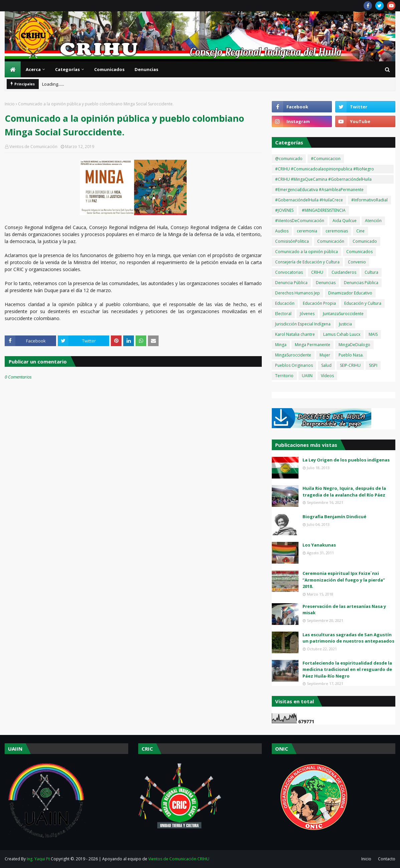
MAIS (373, 334)
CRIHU (317, 272)
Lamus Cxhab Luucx (342, 334)
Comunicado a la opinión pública (307, 252)
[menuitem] (13, 69)
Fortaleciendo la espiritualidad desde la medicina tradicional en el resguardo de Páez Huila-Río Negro (347, 669)
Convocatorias (289, 272)
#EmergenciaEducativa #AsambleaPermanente (319, 190)
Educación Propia (319, 303)
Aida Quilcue (345, 221)
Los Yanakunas (319, 545)
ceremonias (337, 231)
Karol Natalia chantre (295, 334)
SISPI (373, 365)
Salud (326, 365)
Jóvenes (307, 314)
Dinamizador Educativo (350, 293)
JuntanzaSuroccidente (343, 314)
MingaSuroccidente (293, 355)
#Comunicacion (326, 159)
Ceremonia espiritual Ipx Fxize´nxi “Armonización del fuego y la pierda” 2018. (344, 580)
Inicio (10, 104)
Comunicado (365, 241)
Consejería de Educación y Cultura (307, 262)
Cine (360, 231)
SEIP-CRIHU (350, 365)
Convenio (357, 262)
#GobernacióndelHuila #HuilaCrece (309, 200)
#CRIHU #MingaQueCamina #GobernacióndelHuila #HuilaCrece (323, 180)
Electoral (283, 314)
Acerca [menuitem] (33, 69)
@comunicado (289, 159)
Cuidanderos (344, 272)
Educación (285, 303)
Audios (282, 231)
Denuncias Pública (361, 283)
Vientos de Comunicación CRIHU (179, 859)
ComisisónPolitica (292, 241)
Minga (281, 345)
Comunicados (359, 252)
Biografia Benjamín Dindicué (334, 517)
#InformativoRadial (369, 200)
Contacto (387, 859)
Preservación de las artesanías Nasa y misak (344, 610)
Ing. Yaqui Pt (38, 859)
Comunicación (331, 241)
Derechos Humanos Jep (297, 293)
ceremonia (307, 231)
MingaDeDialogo (354, 345)
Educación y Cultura (363, 303)
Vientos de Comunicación (33, 147)
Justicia (345, 324)
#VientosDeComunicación (300, 221)
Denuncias (326, 283)
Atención (373, 221)
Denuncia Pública (291, 283)
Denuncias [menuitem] (146, 69)
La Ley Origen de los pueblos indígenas (346, 460)
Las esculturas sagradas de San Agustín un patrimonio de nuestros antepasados (348, 638)
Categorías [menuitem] (67, 69)
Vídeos (327, 376)
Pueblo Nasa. (351, 355)
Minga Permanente (313, 345)
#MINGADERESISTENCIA (324, 210)
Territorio (284, 376)
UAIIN (307, 376)
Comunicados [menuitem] (109, 69)
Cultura (371, 272)
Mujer (325, 355)
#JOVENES (284, 210)
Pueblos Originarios (294, 365)
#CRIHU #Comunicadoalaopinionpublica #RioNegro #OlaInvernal (325, 170)
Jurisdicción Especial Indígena (303, 324)
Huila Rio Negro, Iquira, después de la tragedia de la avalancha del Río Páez (344, 492)
